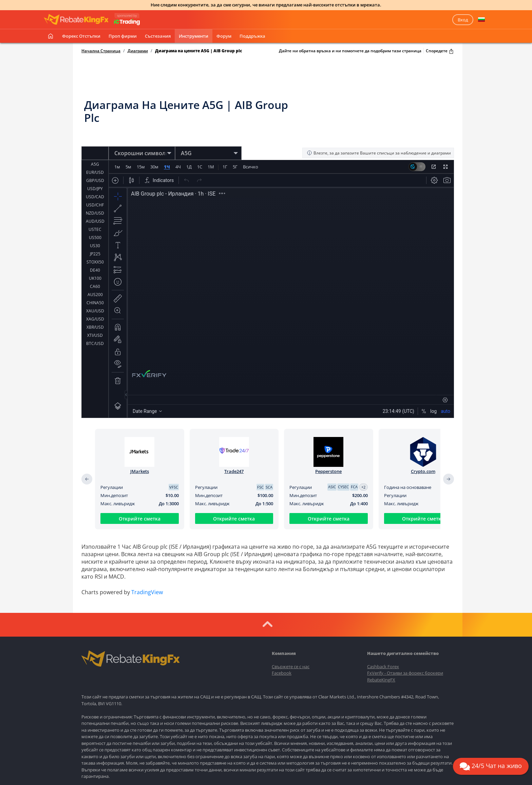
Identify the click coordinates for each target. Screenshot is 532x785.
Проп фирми (123, 36)
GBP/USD (95, 180)
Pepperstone (328, 471)
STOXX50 (95, 262)
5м (128, 167)
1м (117, 167)
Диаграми (138, 51)
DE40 (95, 270)
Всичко (251, 167)
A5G (95, 164)
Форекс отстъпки (81, 36)
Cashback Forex (383, 667)
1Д (189, 167)
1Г (225, 167)
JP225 (95, 254)
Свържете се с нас (291, 667)
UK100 (95, 278)
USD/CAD (95, 197)
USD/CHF (95, 205)
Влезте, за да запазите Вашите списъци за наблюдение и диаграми (379, 153)
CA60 (95, 286)
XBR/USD (95, 327)
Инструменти (194, 36)
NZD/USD (95, 213)
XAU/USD (95, 311)
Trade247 (234, 471)
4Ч (178, 167)
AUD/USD (95, 221)
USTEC (95, 229)
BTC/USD (95, 343)
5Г (235, 167)
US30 (95, 246)
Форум (224, 36)
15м (141, 167)
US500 (95, 238)
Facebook (282, 673)
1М (211, 167)
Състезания (158, 36)
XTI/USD (95, 335)
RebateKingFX (381, 680)
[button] (481, 20)
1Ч (167, 167)
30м (154, 167)
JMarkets (140, 471)
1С (200, 167)
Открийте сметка (140, 519)
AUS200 (95, 295)
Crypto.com (423, 471)
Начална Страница (101, 51)
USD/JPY (95, 189)
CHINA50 (95, 303)
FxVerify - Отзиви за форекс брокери (405, 673)
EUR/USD (95, 172)
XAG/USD (95, 319)
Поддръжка (252, 36)
